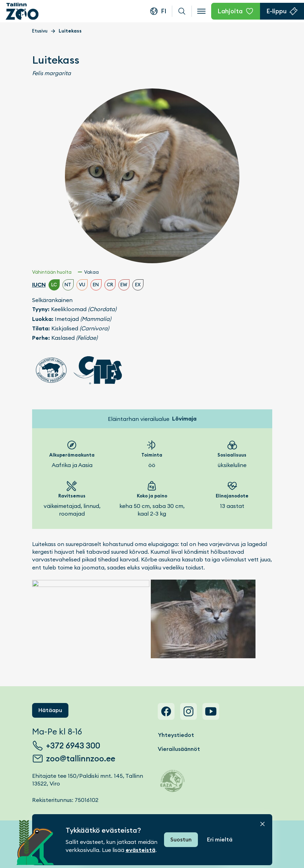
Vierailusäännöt (179, 749)
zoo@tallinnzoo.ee (81, 759)
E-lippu (276, 11)
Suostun (181, 840)
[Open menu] (201, 11)
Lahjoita (230, 11)
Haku (182, 11)
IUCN (39, 285)
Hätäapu (50, 710)
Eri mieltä (220, 840)
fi (164, 11)
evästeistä (140, 850)
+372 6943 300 (73, 746)
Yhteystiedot (176, 735)
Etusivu (40, 31)
